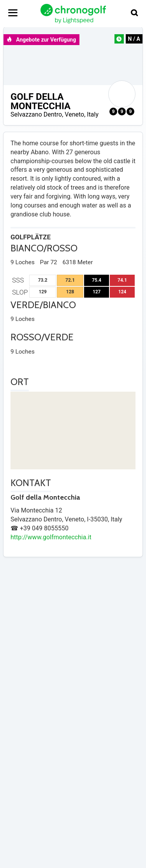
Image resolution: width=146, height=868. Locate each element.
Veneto (74, 114)
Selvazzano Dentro (36, 114)
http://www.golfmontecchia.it (51, 537)
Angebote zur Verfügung (41, 40)
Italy (93, 114)
